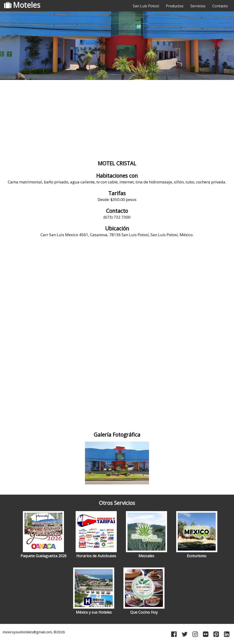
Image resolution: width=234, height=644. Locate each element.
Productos (175, 6)
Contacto (220, 6)
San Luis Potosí (146, 6)
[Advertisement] (117, 118)
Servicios (198, 6)
